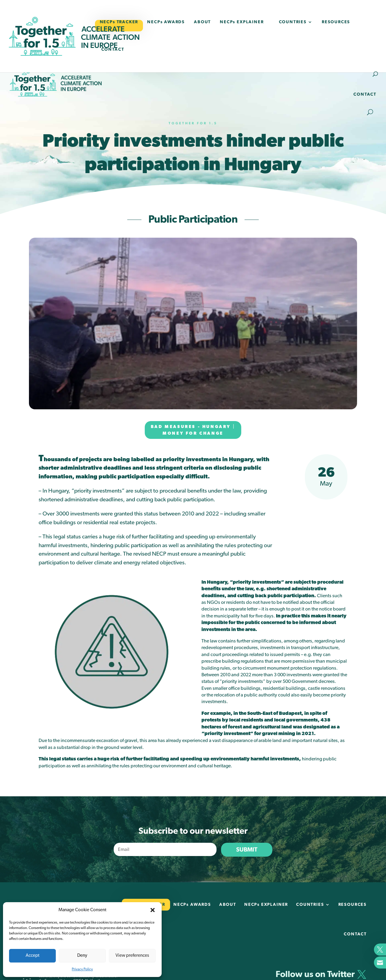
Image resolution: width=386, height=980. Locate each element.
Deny (82, 955)
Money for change (193, 433)
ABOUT (202, 22)
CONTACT (113, 49)
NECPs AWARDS (166, 22)
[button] (153, 910)
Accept (33, 955)
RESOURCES (336, 22)
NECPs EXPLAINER (242, 22)
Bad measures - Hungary (191, 427)
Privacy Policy (82, 969)
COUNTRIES (293, 22)
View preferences (132, 955)
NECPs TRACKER (119, 22)
